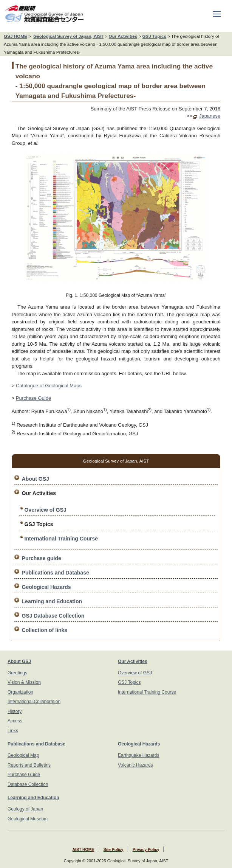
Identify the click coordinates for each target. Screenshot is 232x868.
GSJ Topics (154, 36)
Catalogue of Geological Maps (49, 386)
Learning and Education (52, 601)
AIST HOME (83, 850)
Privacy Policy (146, 850)
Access (15, 721)
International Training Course (61, 539)
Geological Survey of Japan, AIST (68, 36)
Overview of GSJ (46, 510)
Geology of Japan (25, 809)
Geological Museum (28, 819)
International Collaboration (34, 702)
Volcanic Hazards (135, 765)
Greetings (17, 673)
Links (13, 731)
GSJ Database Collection (53, 616)
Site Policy (114, 850)
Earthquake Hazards (138, 755)
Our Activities (123, 36)
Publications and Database (56, 573)
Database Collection (28, 784)
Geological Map (23, 755)
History (15, 711)
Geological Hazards (46, 587)
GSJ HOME (15, 36)
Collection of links (45, 630)
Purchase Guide (33, 398)
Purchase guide (42, 558)
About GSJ (36, 479)
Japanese (210, 116)
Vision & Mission (24, 682)
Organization (20, 692)
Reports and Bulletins (29, 765)
